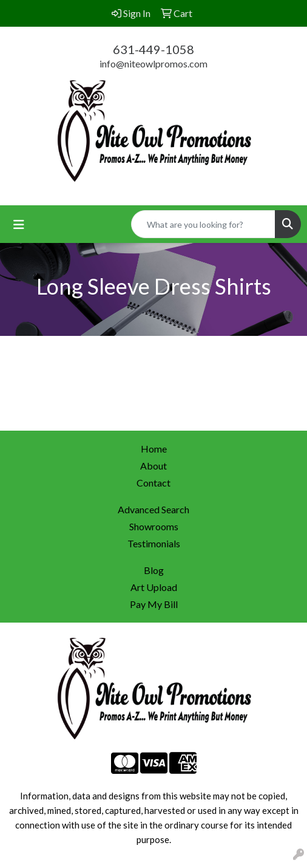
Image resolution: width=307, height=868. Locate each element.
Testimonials (154, 543)
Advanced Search (153, 509)
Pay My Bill (154, 604)
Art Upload (154, 587)
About (153, 466)
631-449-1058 (153, 49)
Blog (154, 570)
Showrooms (154, 526)
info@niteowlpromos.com (153, 63)
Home (154, 449)
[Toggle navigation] (19, 224)
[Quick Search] (203, 224)
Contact (153, 483)
